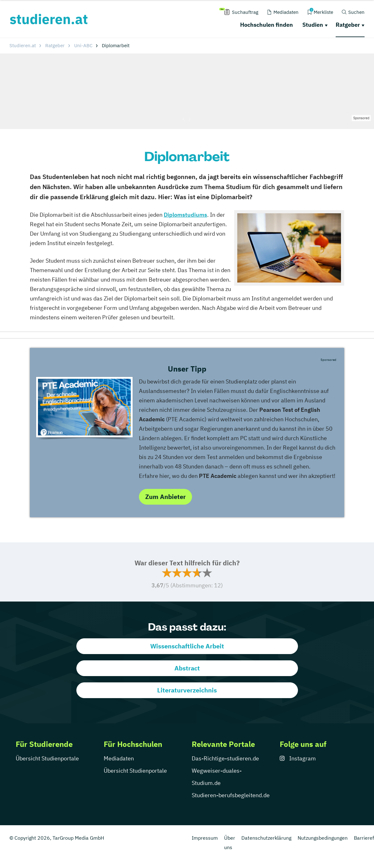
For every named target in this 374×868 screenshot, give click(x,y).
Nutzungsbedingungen (323, 838)
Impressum (205, 838)
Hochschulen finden (267, 25)
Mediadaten (119, 758)
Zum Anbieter (165, 497)
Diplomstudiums (185, 215)
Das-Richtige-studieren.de (225, 758)
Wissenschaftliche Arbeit (187, 646)
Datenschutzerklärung (266, 838)
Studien (313, 25)
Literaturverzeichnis (187, 690)
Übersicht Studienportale (47, 758)
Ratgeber (348, 25)
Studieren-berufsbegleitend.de (231, 795)
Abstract (187, 668)
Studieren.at (23, 45)
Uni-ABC (83, 45)
